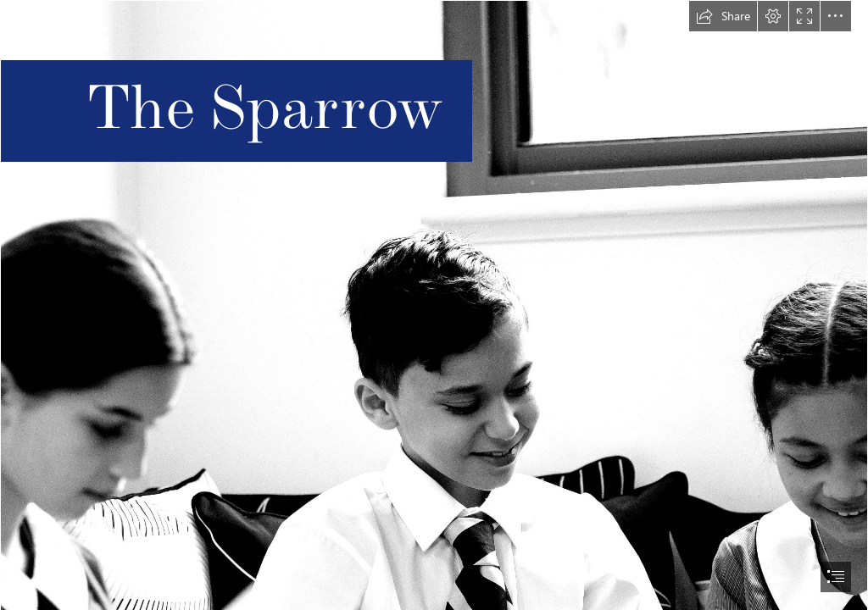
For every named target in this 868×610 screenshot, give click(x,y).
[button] (723, 16)
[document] (434, 305)
